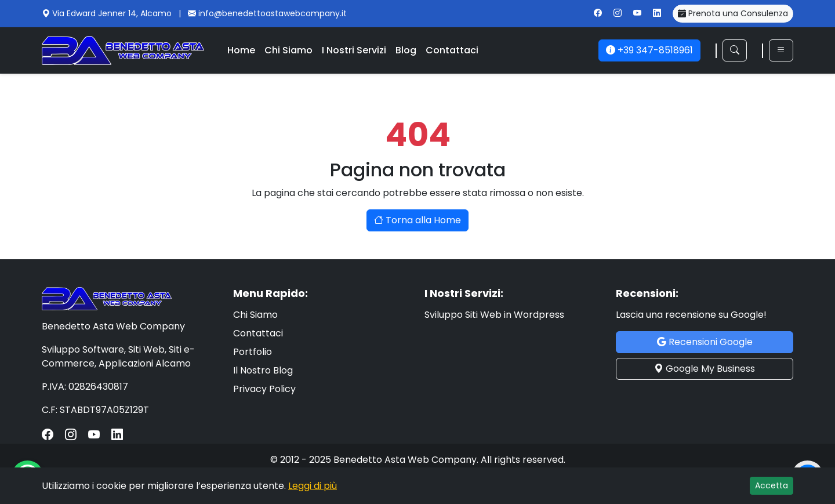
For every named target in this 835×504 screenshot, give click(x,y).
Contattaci (452, 50)
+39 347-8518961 (649, 50)
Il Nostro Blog (263, 370)
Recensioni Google (705, 342)
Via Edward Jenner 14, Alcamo (113, 13)
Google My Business (705, 369)
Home (241, 50)
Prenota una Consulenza (733, 13)
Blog (406, 50)
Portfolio (253, 352)
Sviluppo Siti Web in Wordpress (494, 315)
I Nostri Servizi (354, 50)
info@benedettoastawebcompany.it (273, 13)
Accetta (772, 485)
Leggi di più (313, 486)
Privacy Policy (264, 389)
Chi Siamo (288, 50)
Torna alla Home (418, 220)
